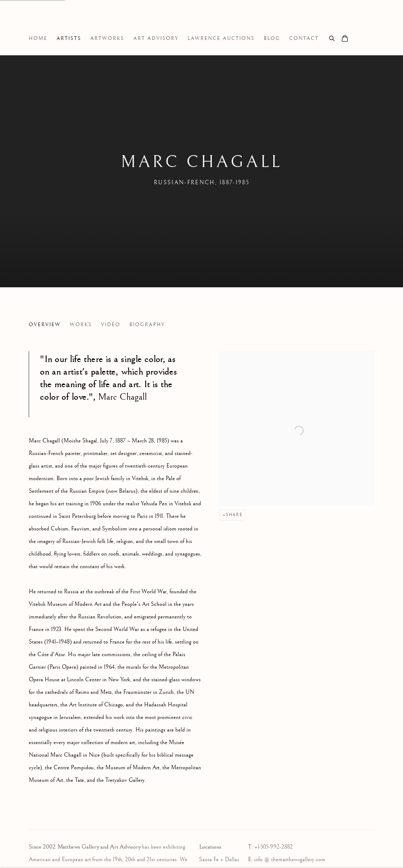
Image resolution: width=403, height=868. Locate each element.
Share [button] (234, 515)
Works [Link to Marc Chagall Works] (81, 325)
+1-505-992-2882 (274, 847)
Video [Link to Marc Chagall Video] (111, 325)
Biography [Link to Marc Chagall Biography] (147, 325)
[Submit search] (332, 38)
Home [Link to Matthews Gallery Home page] (38, 38)
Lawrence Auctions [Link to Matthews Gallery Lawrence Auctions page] (221, 38)
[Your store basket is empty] (345, 39)
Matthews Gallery (40, 21)
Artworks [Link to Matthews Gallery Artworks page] (107, 38)
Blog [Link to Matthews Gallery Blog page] (272, 38)
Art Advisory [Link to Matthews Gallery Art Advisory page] (156, 38)
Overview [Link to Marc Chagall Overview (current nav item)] (45, 325)
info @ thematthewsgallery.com (290, 860)
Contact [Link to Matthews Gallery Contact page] (304, 38)
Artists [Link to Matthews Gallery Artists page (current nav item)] (69, 38)
